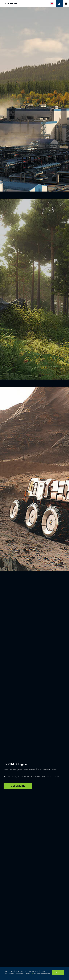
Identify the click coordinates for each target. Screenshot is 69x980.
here (32, 974)
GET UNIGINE (18, 786)
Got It (58, 972)
